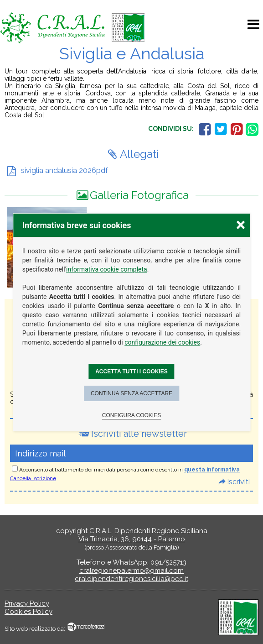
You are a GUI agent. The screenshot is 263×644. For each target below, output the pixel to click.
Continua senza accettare (131, 393)
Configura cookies (131, 415)
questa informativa (212, 470)
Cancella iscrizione (33, 478)
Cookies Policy (28, 612)
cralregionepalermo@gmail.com (131, 571)
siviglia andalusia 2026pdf (64, 170)
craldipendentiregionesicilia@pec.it (131, 579)
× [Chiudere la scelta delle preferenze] (241, 224)
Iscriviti (238, 482)
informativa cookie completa (107, 269)
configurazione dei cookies (162, 342)
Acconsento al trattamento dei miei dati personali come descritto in (129, 470)
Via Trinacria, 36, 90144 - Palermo (132, 539)
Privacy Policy (27, 603)
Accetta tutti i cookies (131, 372)
